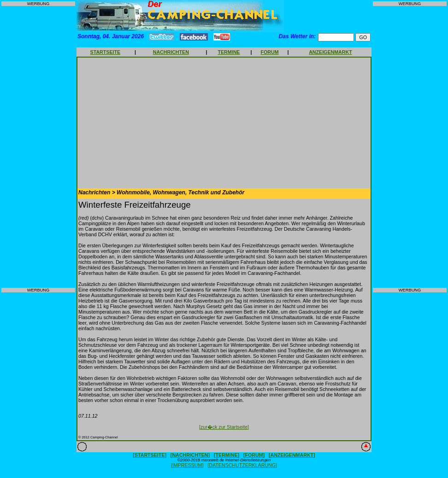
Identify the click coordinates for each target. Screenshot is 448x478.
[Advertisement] (38, 147)
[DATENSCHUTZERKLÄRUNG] (242, 465)
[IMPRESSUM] (187, 465)
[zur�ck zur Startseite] (224, 427)
